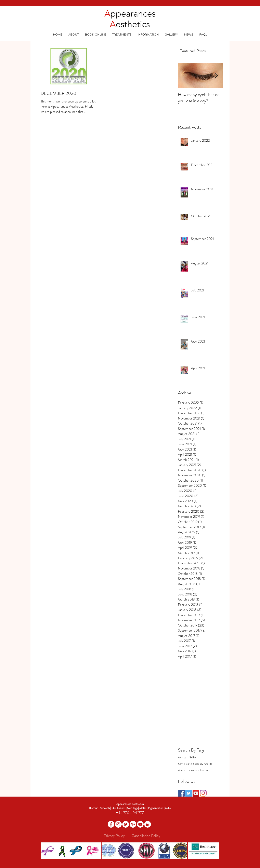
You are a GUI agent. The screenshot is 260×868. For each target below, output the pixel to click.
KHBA (192, 757)
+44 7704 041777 (130, 813)
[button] (74, 35)
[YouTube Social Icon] (196, 793)
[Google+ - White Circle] (133, 824)
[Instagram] (203, 793)
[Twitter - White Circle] (126, 824)
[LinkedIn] (148, 824)
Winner (182, 770)
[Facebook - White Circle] (111, 824)
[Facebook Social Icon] (181, 793)
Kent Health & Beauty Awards (195, 764)
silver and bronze (198, 770)
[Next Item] (216, 76)
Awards (182, 757)
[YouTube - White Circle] (140, 824)
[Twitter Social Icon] (189, 793)
